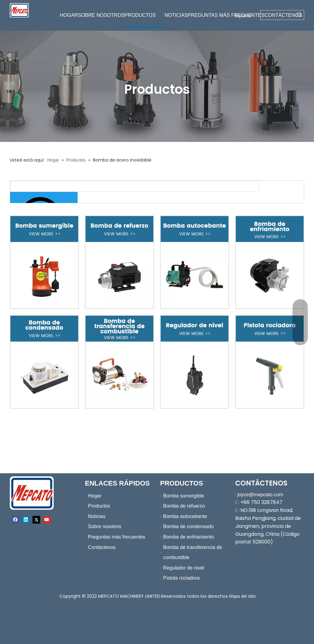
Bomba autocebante (185, 516)
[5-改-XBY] (44, 362)
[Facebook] (15, 520)
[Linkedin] (26, 520)
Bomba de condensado (188, 526)
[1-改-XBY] (44, 262)
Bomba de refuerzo (184, 506)
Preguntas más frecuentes (117, 537)
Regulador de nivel (184, 568)
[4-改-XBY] (270, 262)
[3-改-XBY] (195, 262)
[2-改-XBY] (119, 262)
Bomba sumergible (184, 496)
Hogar (95, 496)
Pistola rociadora (181, 578)
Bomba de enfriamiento (188, 537)
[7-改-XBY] (195, 362)
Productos (99, 506)
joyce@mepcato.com (260, 495)
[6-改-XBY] (119, 362)
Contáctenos (102, 547)
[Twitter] (36, 520)
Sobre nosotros (105, 526)
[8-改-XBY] (270, 362)
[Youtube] (47, 520)
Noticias (97, 516)
